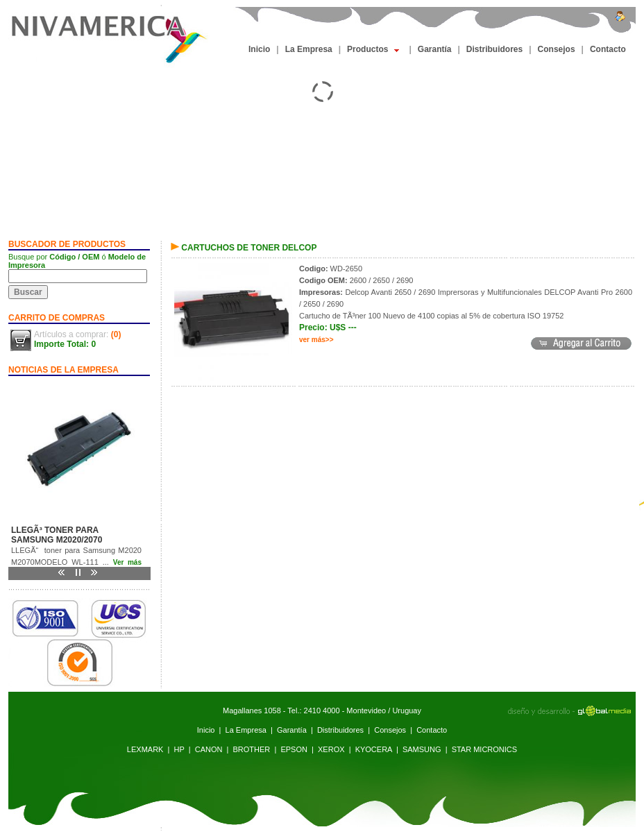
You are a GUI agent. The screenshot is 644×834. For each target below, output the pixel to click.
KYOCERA (374, 749)
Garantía (435, 49)
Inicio (259, 49)
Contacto (608, 49)
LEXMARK (145, 749)
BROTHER (252, 749)
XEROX (331, 749)
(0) (116, 334)
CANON (209, 749)
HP (179, 749)
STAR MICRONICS (485, 749)
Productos (373, 49)
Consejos (557, 49)
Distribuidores (494, 49)
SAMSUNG (422, 749)
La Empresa (309, 49)
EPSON (294, 749)
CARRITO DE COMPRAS (57, 318)
